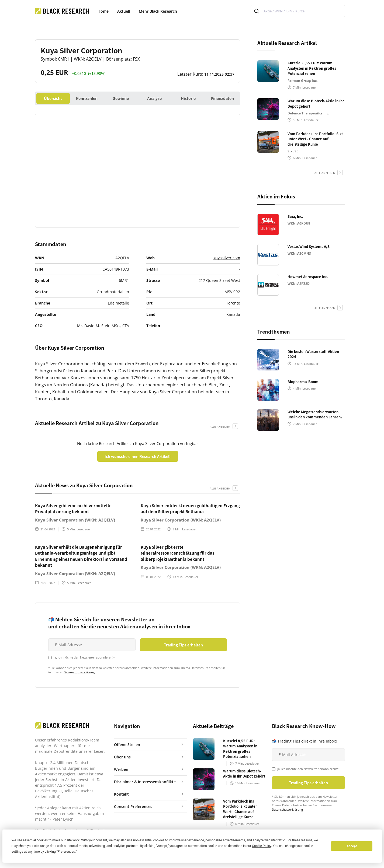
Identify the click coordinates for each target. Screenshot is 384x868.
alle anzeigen (220, 426)
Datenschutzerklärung (79, 672)
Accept (352, 846)
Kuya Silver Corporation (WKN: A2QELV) (75, 520)
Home (103, 11)
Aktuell (124, 11)
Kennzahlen (87, 98)
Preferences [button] (66, 852)
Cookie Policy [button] (262, 846)
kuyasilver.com (227, 258)
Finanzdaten (222, 98)
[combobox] (298, 11)
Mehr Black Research (158, 11)
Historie (188, 98)
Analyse (154, 98)
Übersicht (53, 98)
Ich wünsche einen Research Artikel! (138, 456)
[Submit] (257, 11)
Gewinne (121, 98)
